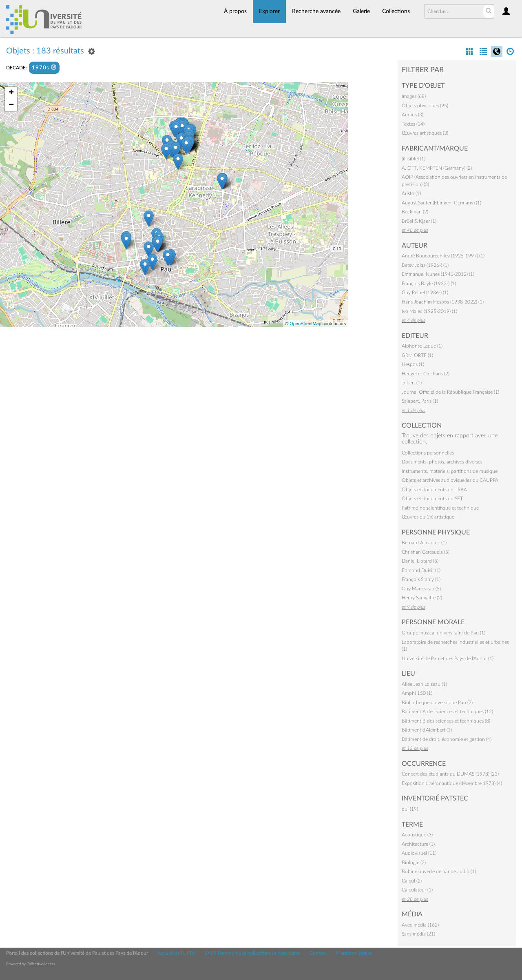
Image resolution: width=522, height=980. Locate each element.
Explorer (269, 11)
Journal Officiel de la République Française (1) (450, 392)
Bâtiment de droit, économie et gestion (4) (447, 739)
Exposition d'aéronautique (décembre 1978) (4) (452, 783)
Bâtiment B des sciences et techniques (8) (446, 721)
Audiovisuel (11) (419, 853)
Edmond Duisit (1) (421, 570)
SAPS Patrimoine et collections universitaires (252, 953)
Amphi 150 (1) (417, 693)
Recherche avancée (316, 11)
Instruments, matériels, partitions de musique (450, 471)
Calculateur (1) (417, 890)
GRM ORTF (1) (417, 355)
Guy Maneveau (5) (421, 589)
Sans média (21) (418, 934)
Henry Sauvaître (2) (422, 598)
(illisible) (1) (414, 159)
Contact (318, 953)
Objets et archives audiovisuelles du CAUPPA (450, 480)
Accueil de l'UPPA (176, 953)
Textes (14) (413, 124)
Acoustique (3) (417, 835)
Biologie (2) (414, 862)
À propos (235, 11)
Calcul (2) (412, 881)
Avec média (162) (420, 925)
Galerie (361, 11)
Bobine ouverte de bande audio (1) (439, 871)
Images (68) (414, 96)
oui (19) (410, 809)
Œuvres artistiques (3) (425, 133)
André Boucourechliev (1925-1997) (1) (443, 256)
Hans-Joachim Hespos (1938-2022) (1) (443, 302)
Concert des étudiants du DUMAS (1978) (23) (450, 774)
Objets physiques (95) (425, 106)
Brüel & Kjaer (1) (419, 221)
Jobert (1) (412, 383)
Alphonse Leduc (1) (422, 346)
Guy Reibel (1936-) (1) (425, 293)
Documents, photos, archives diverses (442, 462)
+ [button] (11, 93)
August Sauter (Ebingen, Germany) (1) (441, 203)
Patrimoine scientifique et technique (440, 508)
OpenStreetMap (305, 324)
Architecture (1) (418, 844)
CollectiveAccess (41, 964)
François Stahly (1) (421, 579)
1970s (44, 68)
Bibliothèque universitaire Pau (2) (437, 703)
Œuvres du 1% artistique (428, 517)
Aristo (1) (411, 193)
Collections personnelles (428, 453)
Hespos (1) (413, 364)
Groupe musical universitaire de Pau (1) (443, 633)
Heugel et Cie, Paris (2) (426, 374)
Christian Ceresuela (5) (426, 552)
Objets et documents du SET (432, 499)
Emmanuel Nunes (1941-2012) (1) (438, 274)
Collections (396, 11)
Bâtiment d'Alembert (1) (427, 730)
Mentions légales (354, 953)
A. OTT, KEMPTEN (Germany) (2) (437, 168)
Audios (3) (413, 115)
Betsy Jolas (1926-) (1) (425, 265)
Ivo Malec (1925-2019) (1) (429, 311)
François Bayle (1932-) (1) (429, 284)
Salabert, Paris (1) (420, 401)
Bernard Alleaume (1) (424, 543)
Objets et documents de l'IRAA (434, 490)
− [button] (11, 105)
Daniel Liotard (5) (420, 561)
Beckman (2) (415, 212)
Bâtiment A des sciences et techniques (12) (447, 712)
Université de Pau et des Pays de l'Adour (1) (448, 659)
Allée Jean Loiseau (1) (424, 684)
